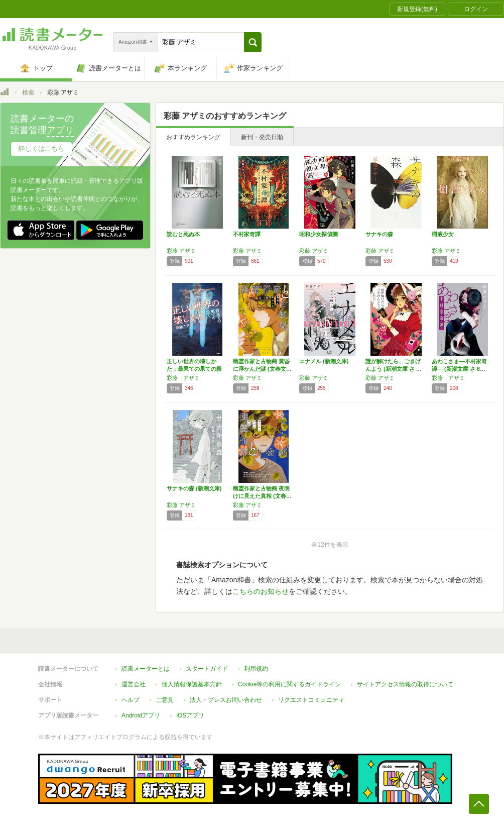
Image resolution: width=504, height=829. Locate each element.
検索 (28, 92)
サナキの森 (379, 234)
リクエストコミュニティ (311, 700)
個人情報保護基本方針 (192, 684)
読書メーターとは (146, 669)
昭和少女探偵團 (319, 234)
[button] (253, 42)
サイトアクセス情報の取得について (405, 684)
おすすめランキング (193, 137)
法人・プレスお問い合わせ (226, 700)
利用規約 (256, 669)
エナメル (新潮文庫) (324, 361)
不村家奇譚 (247, 234)
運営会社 (134, 684)
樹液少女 (443, 234)
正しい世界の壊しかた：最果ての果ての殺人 (194, 369)
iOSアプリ (190, 715)
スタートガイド (207, 669)
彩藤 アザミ (181, 251)
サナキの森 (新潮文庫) (194, 488)
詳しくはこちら (41, 148)
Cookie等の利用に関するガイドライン (289, 684)
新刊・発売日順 (262, 137)
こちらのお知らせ (261, 591)
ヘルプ (131, 700)
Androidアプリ (141, 715)
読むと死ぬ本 (183, 234)
